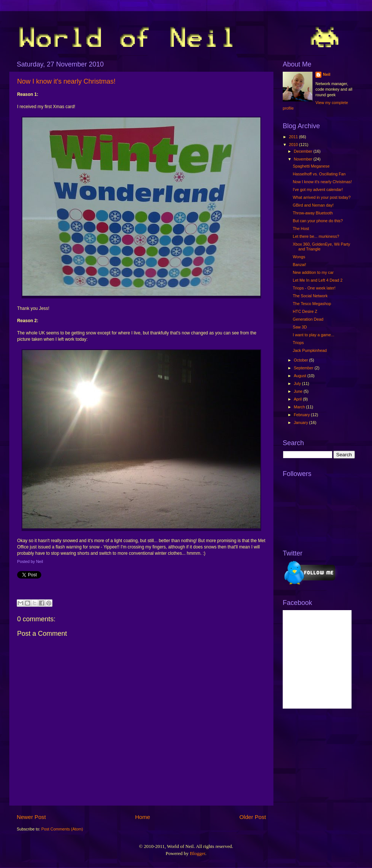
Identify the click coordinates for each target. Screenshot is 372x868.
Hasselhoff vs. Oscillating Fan (319, 174)
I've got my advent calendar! (318, 190)
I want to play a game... (314, 335)
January (302, 422)
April (299, 399)
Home (142, 817)
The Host (301, 229)
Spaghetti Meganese (311, 166)
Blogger (197, 853)
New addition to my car (313, 272)
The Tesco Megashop (312, 304)
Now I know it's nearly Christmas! (66, 81)
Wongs (299, 257)
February (302, 415)
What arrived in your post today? (322, 197)
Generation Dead (308, 319)
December (304, 151)
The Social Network (310, 296)
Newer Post (31, 817)
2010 (294, 145)
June (299, 391)
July (298, 383)
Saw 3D (300, 327)
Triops (298, 343)
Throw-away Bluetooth (313, 213)
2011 (294, 137)
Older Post (253, 817)
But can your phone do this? (318, 221)
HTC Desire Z (305, 311)
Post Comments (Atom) (62, 829)
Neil (327, 74)
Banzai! (299, 265)
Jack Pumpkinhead (310, 350)
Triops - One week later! (314, 288)
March (300, 407)
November (304, 159)
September (304, 368)
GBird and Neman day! (313, 205)
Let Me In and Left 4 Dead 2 (318, 280)
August (301, 376)
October (302, 360)
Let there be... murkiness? (316, 236)
